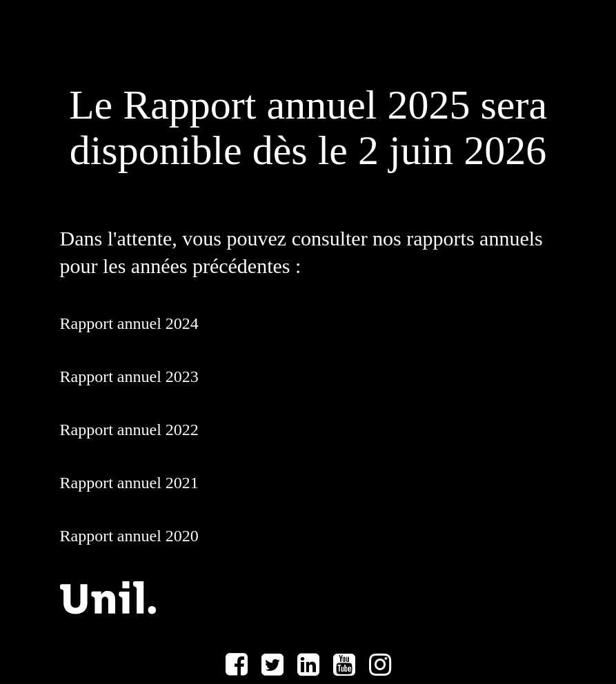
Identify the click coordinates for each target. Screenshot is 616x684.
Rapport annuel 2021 (129, 483)
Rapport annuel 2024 (129, 323)
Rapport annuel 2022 (129, 430)
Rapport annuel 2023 (129, 376)
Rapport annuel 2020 (129, 536)
